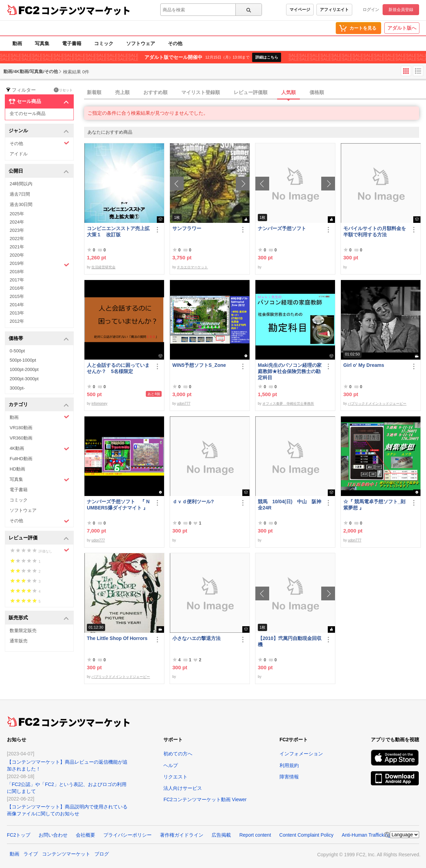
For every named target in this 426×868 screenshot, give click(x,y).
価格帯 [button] (39, 339)
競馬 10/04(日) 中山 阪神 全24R (290, 505)
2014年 (17, 305)
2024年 (17, 222)
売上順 (122, 92)
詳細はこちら (267, 57)
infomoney (99, 404)
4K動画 (39, 449)
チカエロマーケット (192, 267)
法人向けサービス (183, 788)
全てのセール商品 (28, 113)
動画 (17, 43)
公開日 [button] (39, 171)
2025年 (17, 214)
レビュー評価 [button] (39, 538)
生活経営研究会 (103, 267)
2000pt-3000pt (24, 379)
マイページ (300, 10)
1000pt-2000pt (24, 369)
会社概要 (85, 835)
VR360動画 (21, 438)
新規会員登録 (401, 10)
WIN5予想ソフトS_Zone (199, 365)
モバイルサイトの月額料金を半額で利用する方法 (375, 231)
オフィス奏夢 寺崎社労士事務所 (288, 404)
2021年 (17, 247)
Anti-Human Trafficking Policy (373, 835)
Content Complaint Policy (306, 835)
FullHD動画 (21, 459)
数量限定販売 (23, 631)
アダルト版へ (402, 28)
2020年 (17, 255)
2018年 (17, 272)
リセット (63, 90)
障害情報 (289, 777)
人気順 (288, 92)
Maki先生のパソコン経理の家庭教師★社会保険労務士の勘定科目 (290, 371)
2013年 (17, 313)
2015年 (17, 296)
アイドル (19, 154)
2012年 (17, 321)
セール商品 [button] (39, 102)
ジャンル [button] (39, 131)
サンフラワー (187, 228)
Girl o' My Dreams (364, 365)
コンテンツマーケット (86, 10)
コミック (104, 43)
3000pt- (17, 388)
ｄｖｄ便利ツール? (193, 502)
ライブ (31, 854)
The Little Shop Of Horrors (117, 638)
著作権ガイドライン (182, 835)
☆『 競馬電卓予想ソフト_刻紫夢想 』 (374, 505)
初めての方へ (178, 754)
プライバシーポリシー (128, 835)
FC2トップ (19, 835)
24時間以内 (21, 184)
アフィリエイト (334, 10)
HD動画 (17, 469)
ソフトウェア (141, 43)
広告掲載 (221, 835)
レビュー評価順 (251, 92)
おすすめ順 (155, 92)
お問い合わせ (53, 835)
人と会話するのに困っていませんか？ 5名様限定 (118, 368)
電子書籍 (72, 43)
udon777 (184, 404)
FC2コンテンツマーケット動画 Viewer (205, 799)
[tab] (255, 93)
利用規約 (289, 765)
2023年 (17, 230)
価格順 (317, 92)
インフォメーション (301, 754)
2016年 (17, 288)
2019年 (39, 264)
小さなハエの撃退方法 (196, 638)
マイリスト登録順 (201, 92)
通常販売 (19, 641)
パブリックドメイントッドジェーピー (377, 404)
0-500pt (17, 351)
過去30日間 (21, 204)
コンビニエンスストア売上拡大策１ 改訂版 (118, 231)
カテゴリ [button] (39, 405)
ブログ (102, 854)
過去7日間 (20, 194)
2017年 (17, 280)
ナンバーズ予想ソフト (282, 228)
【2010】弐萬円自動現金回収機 (290, 641)
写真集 (42, 43)
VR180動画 (21, 428)
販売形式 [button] (39, 618)
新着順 (94, 92)
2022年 (17, 239)
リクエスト (175, 777)
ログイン (371, 10)
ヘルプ (171, 765)
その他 (175, 43)
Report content (255, 835)
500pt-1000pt (23, 360)
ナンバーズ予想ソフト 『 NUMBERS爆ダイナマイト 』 (119, 505)
